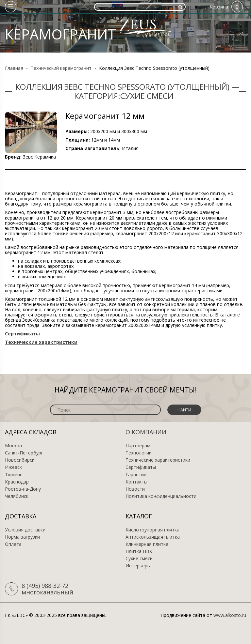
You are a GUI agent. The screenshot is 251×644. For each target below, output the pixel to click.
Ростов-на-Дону (23, 489)
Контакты (136, 482)
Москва (13, 446)
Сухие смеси (139, 559)
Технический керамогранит (61, 68)
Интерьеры (138, 566)
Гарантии (136, 475)
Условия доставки (25, 530)
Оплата (13, 544)
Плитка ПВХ (139, 551)
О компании (146, 432)
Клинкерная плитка (147, 544)
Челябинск (17, 496)
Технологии (139, 453)
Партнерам (138, 446)
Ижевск (13, 467)
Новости (135, 489)
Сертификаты (141, 467)
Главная (14, 68)
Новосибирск (20, 460)
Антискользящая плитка (153, 537)
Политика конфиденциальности (161, 496)
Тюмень (14, 475)
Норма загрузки (22, 537)
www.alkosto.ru (230, 615)
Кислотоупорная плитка (152, 530)
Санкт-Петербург (24, 453)
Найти (184, 410)
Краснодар (17, 482)
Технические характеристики (158, 460)
